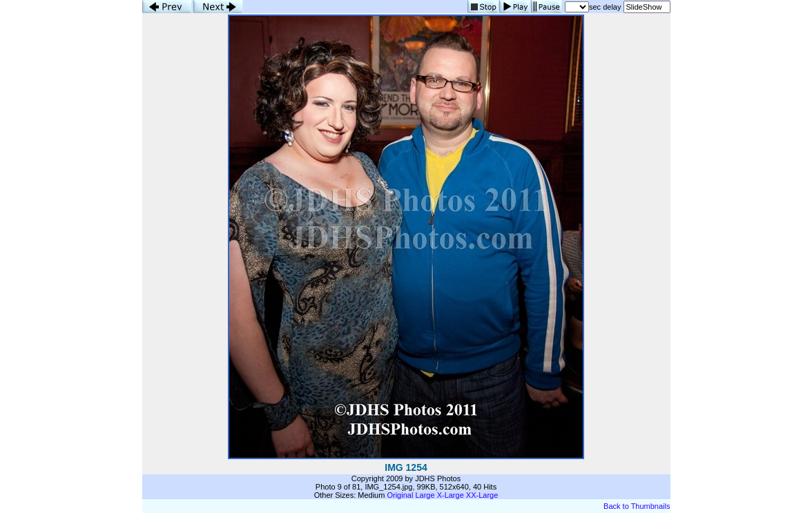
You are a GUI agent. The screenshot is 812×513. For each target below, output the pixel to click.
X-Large (451, 495)
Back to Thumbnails (637, 506)
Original (400, 495)
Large (425, 495)
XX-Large (482, 495)
